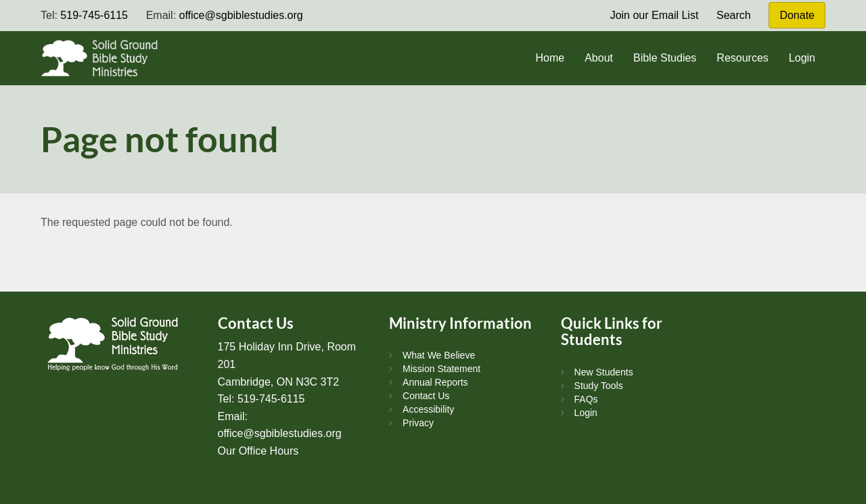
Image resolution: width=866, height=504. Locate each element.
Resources (742, 58)
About (599, 58)
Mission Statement (441, 369)
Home (550, 58)
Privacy (418, 423)
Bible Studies (665, 58)
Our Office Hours (258, 451)
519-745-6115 (94, 15)
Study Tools (599, 386)
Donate (797, 15)
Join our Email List (655, 15)
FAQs (586, 399)
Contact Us (426, 396)
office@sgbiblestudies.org (241, 15)
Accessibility (428, 409)
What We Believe (439, 355)
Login (802, 58)
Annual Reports (435, 382)
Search (734, 15)
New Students (604, 372)
